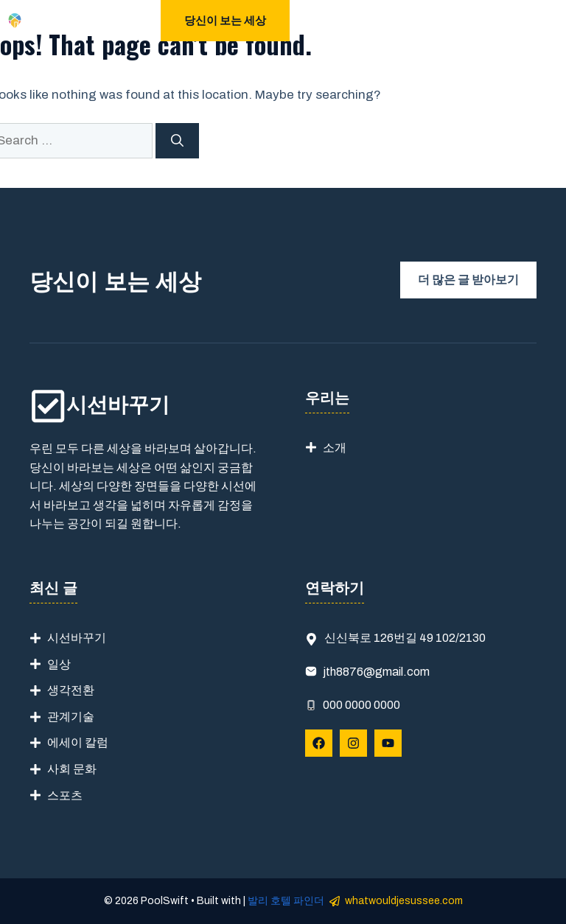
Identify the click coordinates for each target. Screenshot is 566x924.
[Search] (177, 141)
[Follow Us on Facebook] (319, 743)
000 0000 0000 (361, 705)
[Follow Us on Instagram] (353, 743)
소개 (335, 448)
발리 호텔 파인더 (286, 901)
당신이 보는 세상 (225, 21)
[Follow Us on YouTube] (388, 743)
